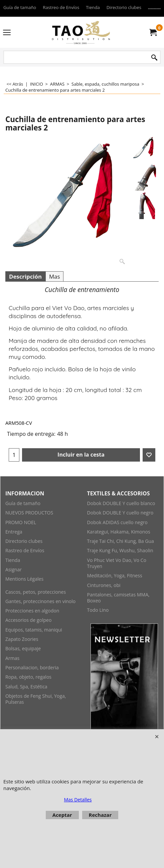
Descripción (25, 276)
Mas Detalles (78, 800)
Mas (54, 276)
